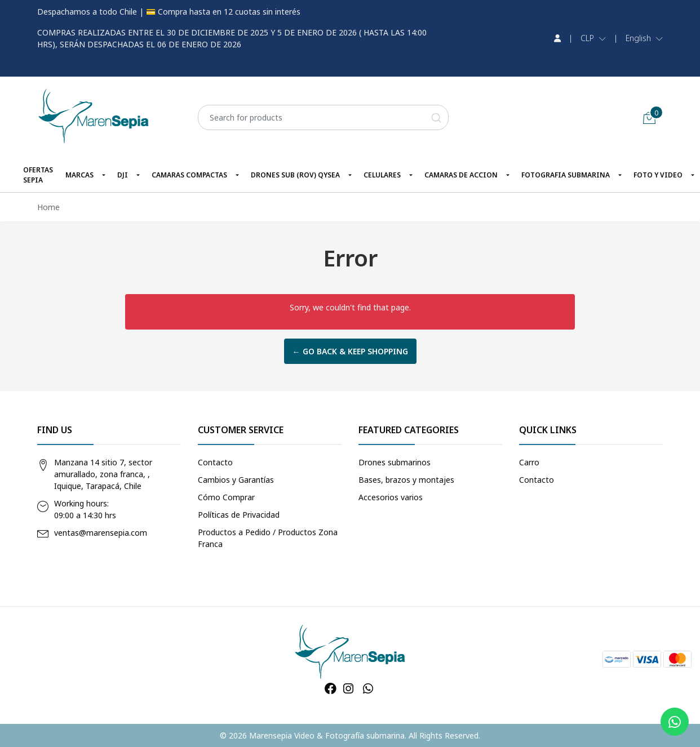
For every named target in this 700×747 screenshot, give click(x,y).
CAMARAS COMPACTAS (189, 175)
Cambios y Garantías (236, 480)
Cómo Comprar (226, 497)
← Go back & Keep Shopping (350, 351)
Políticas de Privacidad (239, 515)
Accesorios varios (391, 497)
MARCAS (79, 175)
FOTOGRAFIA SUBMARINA (566, 175)
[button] (593, 38)
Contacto (215, 462)
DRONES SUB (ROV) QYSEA (295, 175)
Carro (529, 462)
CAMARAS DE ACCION (461, 175)
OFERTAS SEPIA (38, 175)
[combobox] (323, 117)
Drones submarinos (395, 462)
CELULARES (382, 175)
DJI (123, 175)
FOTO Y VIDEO (658, 175)
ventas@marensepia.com (101, 533)
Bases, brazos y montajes (406, 480)
